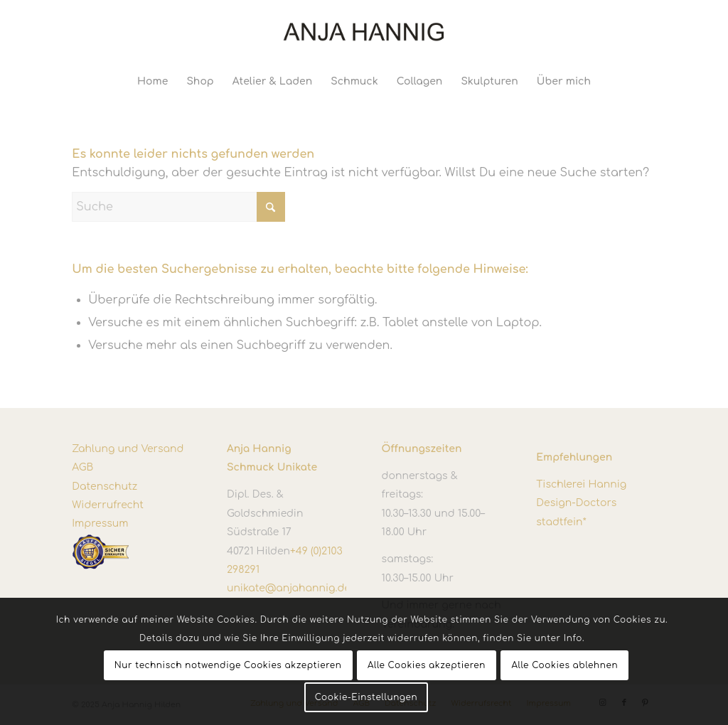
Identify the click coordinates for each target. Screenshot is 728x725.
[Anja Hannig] (364, 32)
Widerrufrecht (108, 505)
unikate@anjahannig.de (289, 588)
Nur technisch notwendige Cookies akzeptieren (228, 665)
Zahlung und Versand (128, 449)
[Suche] (178, 207)
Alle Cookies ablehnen (564, 665)
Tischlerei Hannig (581, 484)
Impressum (100, 523)
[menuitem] (152, 82)
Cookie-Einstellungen (366, 697)
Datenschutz (105, 487)
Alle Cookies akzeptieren (427, 665)
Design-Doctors (576, 503)
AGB (82, 467)
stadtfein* (561, 522)
